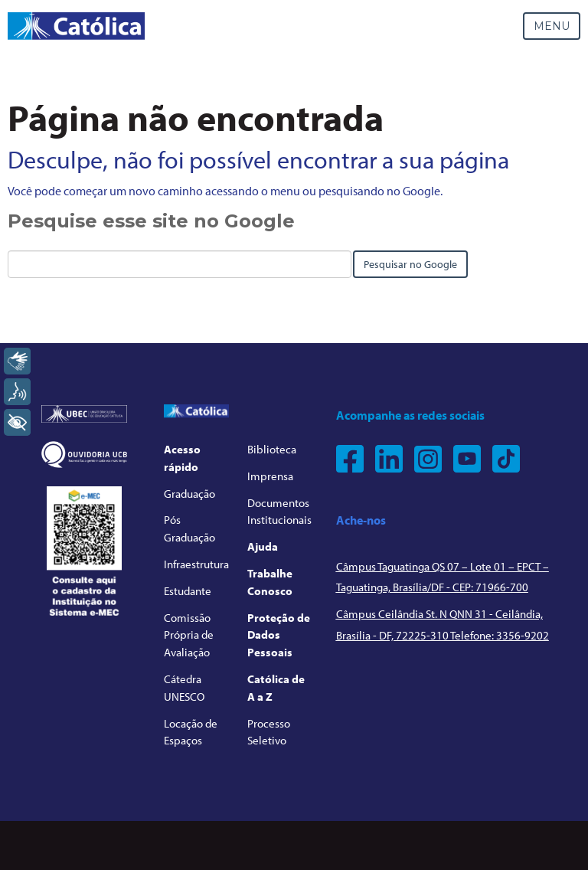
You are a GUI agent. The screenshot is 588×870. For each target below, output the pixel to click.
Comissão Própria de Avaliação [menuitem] (189, 635)
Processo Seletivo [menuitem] (269, 732)
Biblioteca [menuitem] (272, 449)
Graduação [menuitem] (189, 494)
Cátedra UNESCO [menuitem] (184, 688)
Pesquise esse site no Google (151, 221)
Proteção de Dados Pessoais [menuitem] (279, 635)
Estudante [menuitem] (188, 591)
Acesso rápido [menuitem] (182, 458)
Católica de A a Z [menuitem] (276, 688)
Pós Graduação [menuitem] (189, 528)
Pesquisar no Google (410, 264)
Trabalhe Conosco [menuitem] (270, 582)
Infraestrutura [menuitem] (196, 564)
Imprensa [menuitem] (270, 476)
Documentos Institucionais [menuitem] (279, 512)
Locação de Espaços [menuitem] (191, 732)
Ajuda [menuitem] (263, 546)
